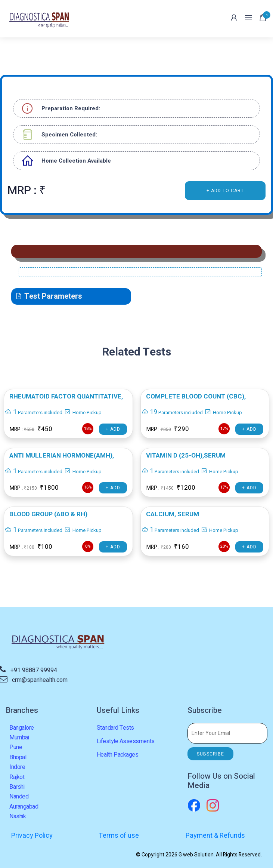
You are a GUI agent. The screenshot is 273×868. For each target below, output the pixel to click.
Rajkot (17, 777)
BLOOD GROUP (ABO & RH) (48, 514)
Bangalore (22, 728)
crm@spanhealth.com (40, 680)
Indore (17, 767)
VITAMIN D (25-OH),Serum (186, 456)
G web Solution (196, 855)
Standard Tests (115, 728)
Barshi (17, 787)
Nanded (19, 797)
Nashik (18, 816)
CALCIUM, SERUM (173, 514)
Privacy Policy (32, 836)
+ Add (113, 429)
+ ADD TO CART (225, 191)
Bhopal (18, 757)
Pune (16, 747)
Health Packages (118, 755)
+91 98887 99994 (34, 670)
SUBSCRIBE (210, 754)
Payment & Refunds (215, 836)
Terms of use (119, 836)
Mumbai (19, 738)
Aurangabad (24, 807)
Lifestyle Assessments (126, 741)
